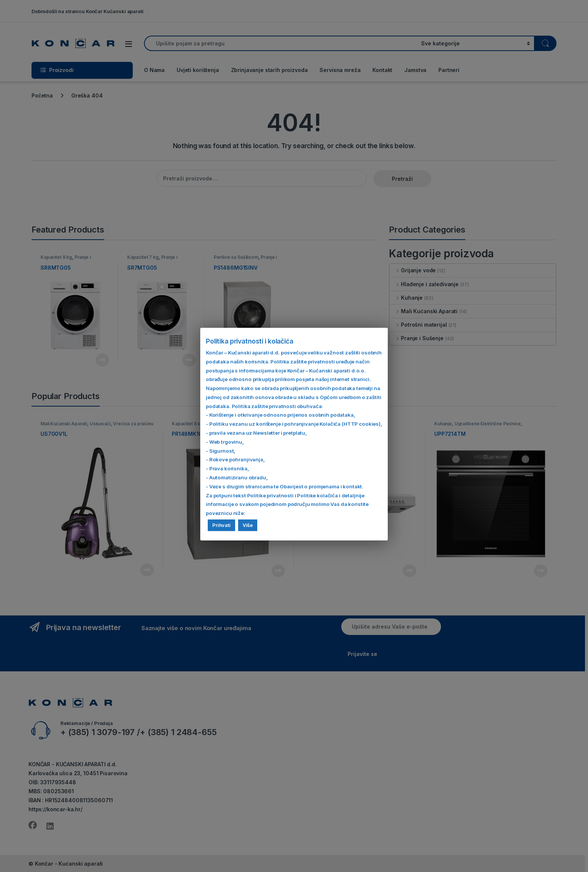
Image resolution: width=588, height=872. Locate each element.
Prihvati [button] (221, 525)
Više (248, 525)
